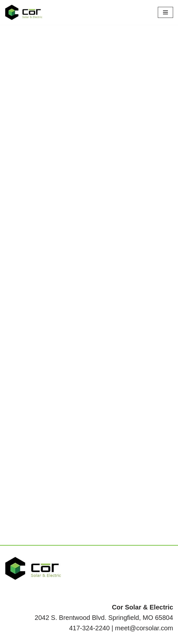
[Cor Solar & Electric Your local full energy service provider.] (24, 12)
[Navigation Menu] (165, 12)
